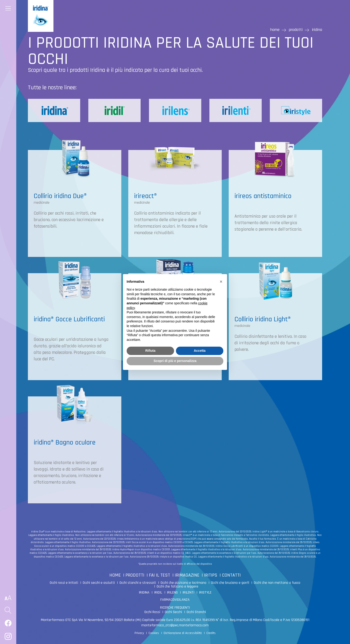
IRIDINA (144, 593)
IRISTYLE (205, 593)
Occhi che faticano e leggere (177, 586)
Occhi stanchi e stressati (138, 583)
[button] (221, 282)
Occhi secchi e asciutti (99, 583)
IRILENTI (188, 593)
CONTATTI (231, 575)
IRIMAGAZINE (187, 575)
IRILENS (172, 593)
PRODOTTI (135, 575)
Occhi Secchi (173, 612)
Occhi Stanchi (196, 612)
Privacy (139, 633)
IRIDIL (158, 593)
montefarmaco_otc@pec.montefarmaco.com (175, 625)
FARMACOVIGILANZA (175, 600)
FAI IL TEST (160, 575)
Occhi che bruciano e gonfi (230, 583)
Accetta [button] (200, 351)
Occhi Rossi (152, 612)
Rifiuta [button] (150, 351)
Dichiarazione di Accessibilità (183, 633)
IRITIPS (211, 575)
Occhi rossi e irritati (64, 583)
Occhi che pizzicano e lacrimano (183, 583)
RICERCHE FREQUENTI (175, 608)
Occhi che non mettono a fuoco (277, 583)
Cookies (154, 633)
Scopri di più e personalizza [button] (175, 361)
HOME (115, 575)
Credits (211, 633)
